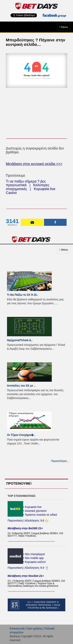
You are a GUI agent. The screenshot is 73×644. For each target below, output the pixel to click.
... (57, 303)
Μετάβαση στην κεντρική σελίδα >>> (34, 164)
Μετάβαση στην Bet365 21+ (25, 528)
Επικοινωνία (17, 628)
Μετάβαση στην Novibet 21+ (26, 576)
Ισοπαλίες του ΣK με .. (21, 386)
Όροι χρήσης (34, 628)
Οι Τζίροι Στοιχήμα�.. (21, 435)
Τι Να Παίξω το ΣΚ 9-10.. (23, 295)
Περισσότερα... (60, 461)
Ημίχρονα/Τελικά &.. (20, 340)
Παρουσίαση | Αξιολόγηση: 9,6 (26, 521)
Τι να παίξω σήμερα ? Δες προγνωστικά (26, 183)
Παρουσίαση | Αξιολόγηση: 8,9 (26, 568)
